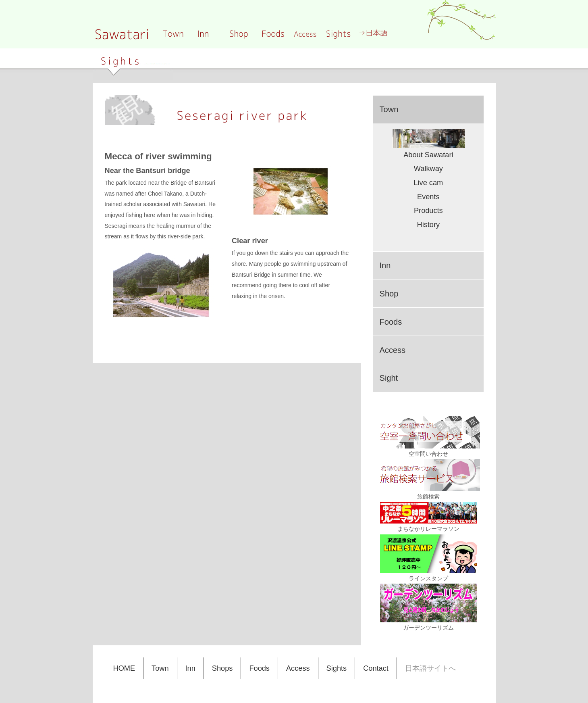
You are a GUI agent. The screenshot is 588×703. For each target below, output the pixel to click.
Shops (222, 668)
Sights (337, 668)
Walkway (428, 169)
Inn (190, 668)
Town (160, 668)
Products (428, 211)
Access (298, 668)
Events (428, 197)
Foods (259, 668)
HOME (124, 668)
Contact (376, 668)
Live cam (428, 183)
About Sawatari (428, 155)
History (429, 225)
